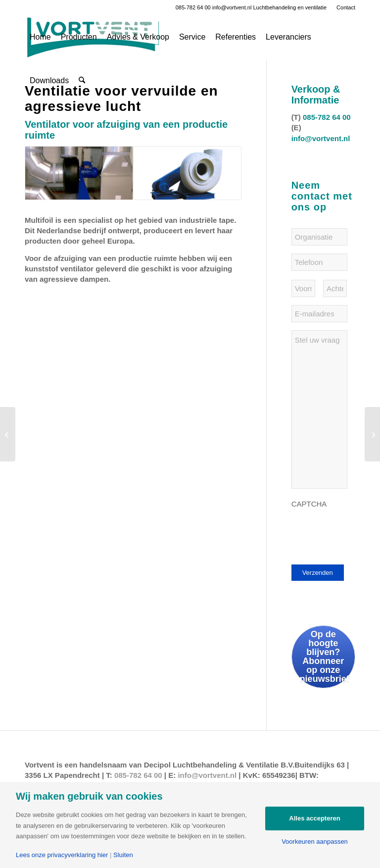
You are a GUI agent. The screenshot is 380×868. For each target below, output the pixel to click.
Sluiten (123, 855)
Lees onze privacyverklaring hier (62, 855)
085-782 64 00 (193, 7)
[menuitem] (343, 7)
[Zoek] (82, 81)
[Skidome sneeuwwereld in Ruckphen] (8, 434)
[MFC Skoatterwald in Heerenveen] (372, 434)
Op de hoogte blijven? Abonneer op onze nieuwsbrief (325, 657)
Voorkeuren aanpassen (315, 842)
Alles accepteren (314, 818)
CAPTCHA (309, 504)
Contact (346, 7)
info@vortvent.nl (232, 7)
